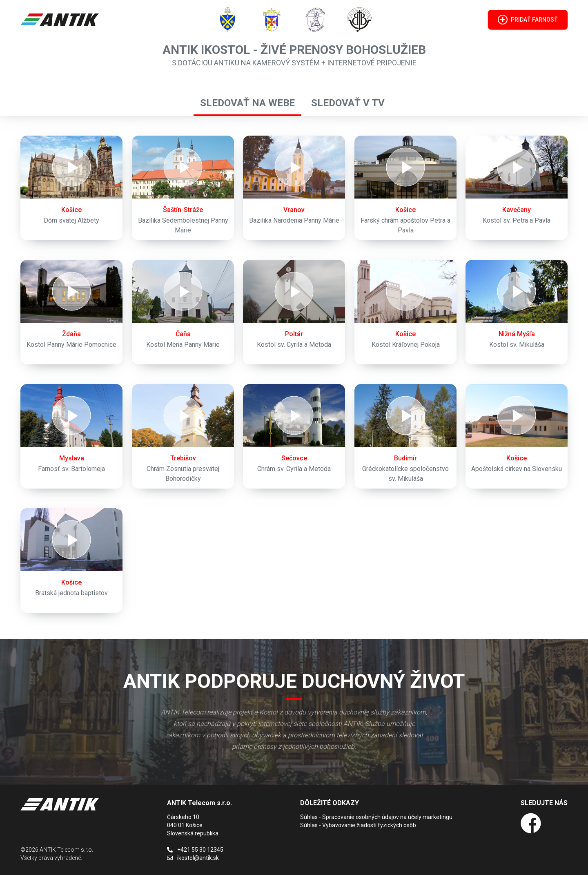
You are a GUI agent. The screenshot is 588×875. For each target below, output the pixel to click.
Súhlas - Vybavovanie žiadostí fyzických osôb (358, 825)
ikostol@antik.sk (193, 858)
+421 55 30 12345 (195, 850)
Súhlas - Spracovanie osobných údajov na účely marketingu (376, 817)
